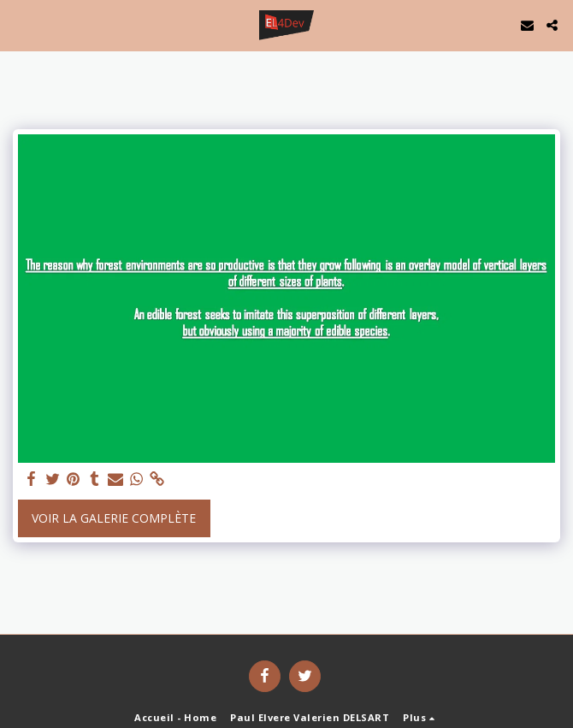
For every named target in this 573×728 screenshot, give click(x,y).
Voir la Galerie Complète (114, 518)
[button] (19, 24)
